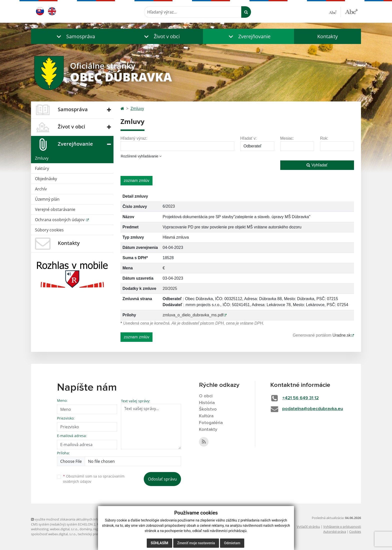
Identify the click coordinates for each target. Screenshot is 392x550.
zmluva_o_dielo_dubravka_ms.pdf (193, 315)
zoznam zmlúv (136, 181)
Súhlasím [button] (159, 543)
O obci (206, 396)
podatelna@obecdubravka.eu (313, 409)
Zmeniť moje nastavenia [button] (196, 543)
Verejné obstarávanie (55, 209)
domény (86, 529)
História (207, 403)
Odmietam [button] (232, 543)
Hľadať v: (248, 138)
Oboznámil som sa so (94, 479)
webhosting (40, 529)
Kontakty (327, 36)
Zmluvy (42, 158)
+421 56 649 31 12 (300, 398)
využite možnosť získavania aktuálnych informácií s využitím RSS (80, 519)
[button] (75, 36)
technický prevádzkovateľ (97, 534)
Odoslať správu (162, 479)
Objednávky (46, 179)
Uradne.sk (342, 335)
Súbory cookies (49, 230)
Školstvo (208, 409)
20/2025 (170, 288)
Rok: (324, 138)
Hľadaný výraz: (134, 138)
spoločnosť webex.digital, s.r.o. (54, 534)
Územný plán (47, 199)
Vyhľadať (317, 165)
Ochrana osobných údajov (60, 220)
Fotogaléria (211, 423)
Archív (41, 189)
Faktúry (42, 168)
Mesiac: (287, 138)
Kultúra (206, 416)
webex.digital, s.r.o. (64, 529)
